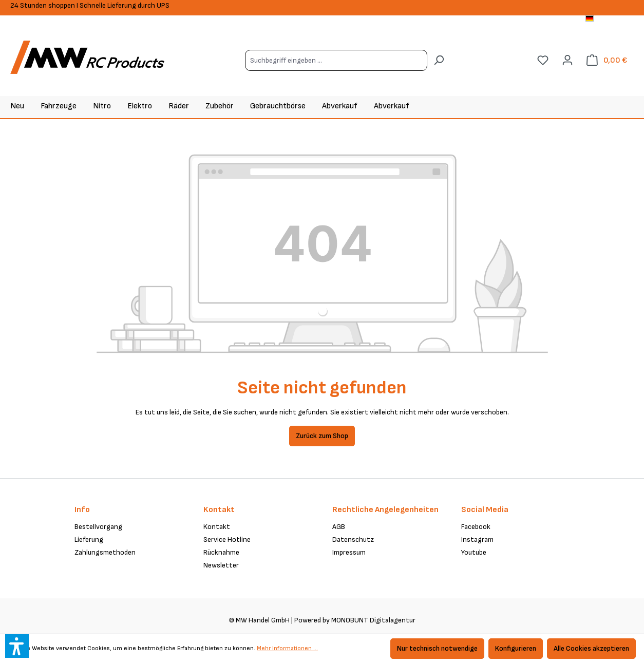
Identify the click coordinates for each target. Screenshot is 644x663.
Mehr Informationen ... (287, 648)
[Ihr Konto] (567, 60)
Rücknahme (221, 552)
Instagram (477, 539)
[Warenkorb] (607, 60)
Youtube (474, 552)
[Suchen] (439, 60)
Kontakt (217, 527)
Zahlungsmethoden (105, 552)
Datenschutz (353, 539)
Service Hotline (227, 539)
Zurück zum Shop (322, 436)
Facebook (476, 527)
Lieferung (89, 539)
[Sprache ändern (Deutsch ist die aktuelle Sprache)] (610, 20)
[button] (17, 646)
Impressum (349, 552)
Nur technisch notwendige (437, 648)
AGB (339, 527)
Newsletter (221, 565)
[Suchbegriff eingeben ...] (336, 60)
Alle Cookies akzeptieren (591, 648)
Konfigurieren (516, 648)
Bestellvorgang (98, 527)
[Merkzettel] (543, 60)
